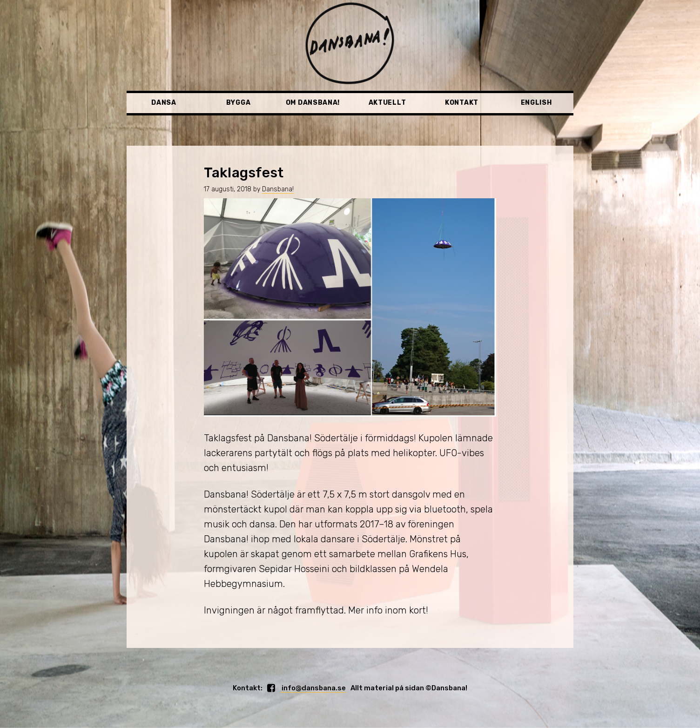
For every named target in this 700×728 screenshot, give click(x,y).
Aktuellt (387, 103)
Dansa (164, 103)
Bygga (239, 103)
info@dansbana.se (313, 688)
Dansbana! (278, 189)
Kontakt (462, 103)
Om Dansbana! (313, 103)
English (536, 103)
